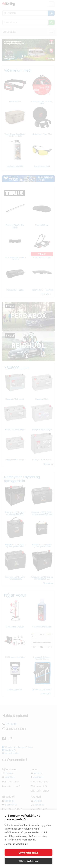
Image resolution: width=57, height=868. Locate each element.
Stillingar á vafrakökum (28, 861)
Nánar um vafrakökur (16, 844)
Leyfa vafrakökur (28, 853)
